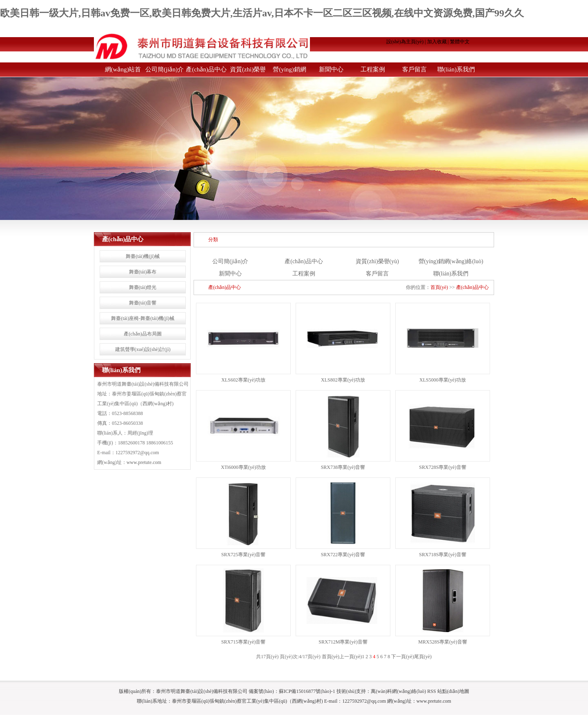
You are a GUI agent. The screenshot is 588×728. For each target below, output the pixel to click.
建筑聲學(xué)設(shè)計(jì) (143, 349)
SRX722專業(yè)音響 (343, 555)
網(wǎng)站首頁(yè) (123, 71)
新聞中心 (331, 69)
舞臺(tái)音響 (143, 303)
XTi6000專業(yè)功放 (243, 467)
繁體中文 (460, 42)
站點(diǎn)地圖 (453, 691)
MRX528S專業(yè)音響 (442, 642)
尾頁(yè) (423, 657)
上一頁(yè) (351, 657)
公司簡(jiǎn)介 (165, 69)
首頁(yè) (439, 287)
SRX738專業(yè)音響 (343, 467)
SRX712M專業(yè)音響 (343, 642)
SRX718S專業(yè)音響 (442, 555)
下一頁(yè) (402, 657)
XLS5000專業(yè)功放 (443, 380)
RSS (431, 691)
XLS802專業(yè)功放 (343, 380)
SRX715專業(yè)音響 (244, 642)
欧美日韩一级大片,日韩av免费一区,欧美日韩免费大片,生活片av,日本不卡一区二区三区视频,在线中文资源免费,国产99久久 (262, 13)
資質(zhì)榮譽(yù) (248, 71)
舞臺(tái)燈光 (143, 287)
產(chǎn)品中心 (206, 69)
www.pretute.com (144, 462)
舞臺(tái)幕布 (143, 272)
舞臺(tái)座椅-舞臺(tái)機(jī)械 (143, 318)
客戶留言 (414, 69)
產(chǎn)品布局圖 (143, 334)
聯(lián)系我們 (456, 69)
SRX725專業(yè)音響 (244, 555)
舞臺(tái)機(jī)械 (143, 256)
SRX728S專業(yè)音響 (442, 467)
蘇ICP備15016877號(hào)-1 (307, 691)
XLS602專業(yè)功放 (243, 380)
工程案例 (373, 69)
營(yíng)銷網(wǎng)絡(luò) (290, 71)
